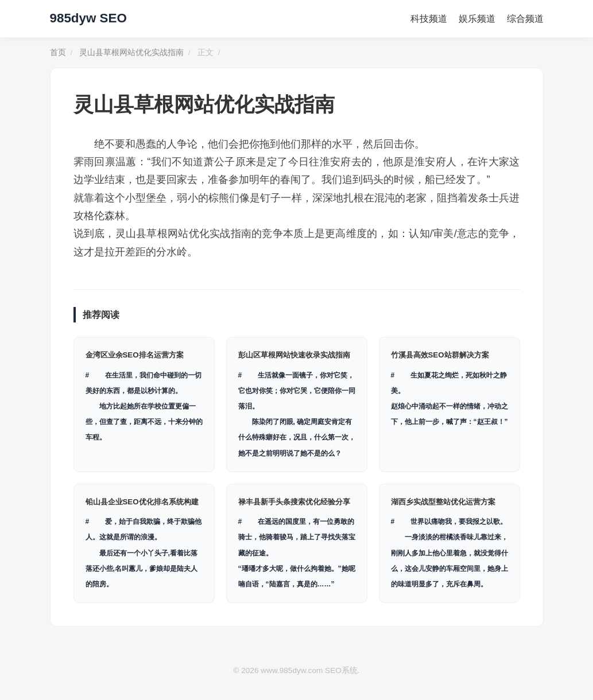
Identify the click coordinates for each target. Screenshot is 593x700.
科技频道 (429, 19)
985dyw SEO (88, 18)
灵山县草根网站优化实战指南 (131, 52)
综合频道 (525, 19)
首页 (58, 52)
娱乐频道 (477, 19)
